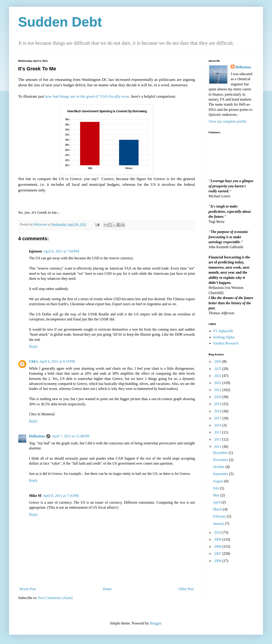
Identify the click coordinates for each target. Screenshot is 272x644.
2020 (218, 397)
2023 (218, 376)
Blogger (156, 623)
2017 (218, 418)
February (220, 516)
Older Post (186, 589)
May (217, 495)
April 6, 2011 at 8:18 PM (57, 361)
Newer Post (28, 589)
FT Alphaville (223, 331)
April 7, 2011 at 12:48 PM (70, 436)
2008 (218, 546)
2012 (218, 439)
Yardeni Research (226, 343)
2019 (218, 404)
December (221, 453)
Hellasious (37, 436)
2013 (218, 432)
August (219, 481)
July (216, 488)
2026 (218, 361)
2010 (218, 532)
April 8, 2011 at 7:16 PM (61, 496)
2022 (218, 383)
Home (107, 589)
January (219, 524)
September (221, 474)
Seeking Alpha (224, 337)
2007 (218, 554)
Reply (33, 346)
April (217, 502)
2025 (218, 369)
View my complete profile (227, 121)
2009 (218, 539)
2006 (218, 561)
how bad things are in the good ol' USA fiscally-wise (87, 96)
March (218, 509)
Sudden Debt (60, 22)
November (221, 460)
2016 (218, 425)
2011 (218, 447)
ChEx (33, 361)
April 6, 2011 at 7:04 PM (61, 251)
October (219, 467)
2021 (218, 390)
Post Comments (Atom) (55, 598)
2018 (218, 411)
